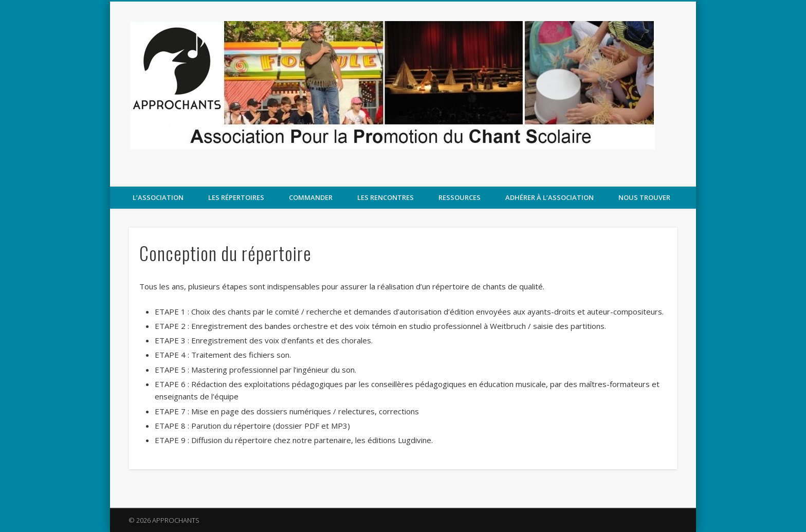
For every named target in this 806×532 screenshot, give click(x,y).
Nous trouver (644, 197)
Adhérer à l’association (549, 197)
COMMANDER (311, 197)
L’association (158, 197)
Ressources (460, 197)
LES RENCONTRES (386, 197)
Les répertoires (236, 197)
